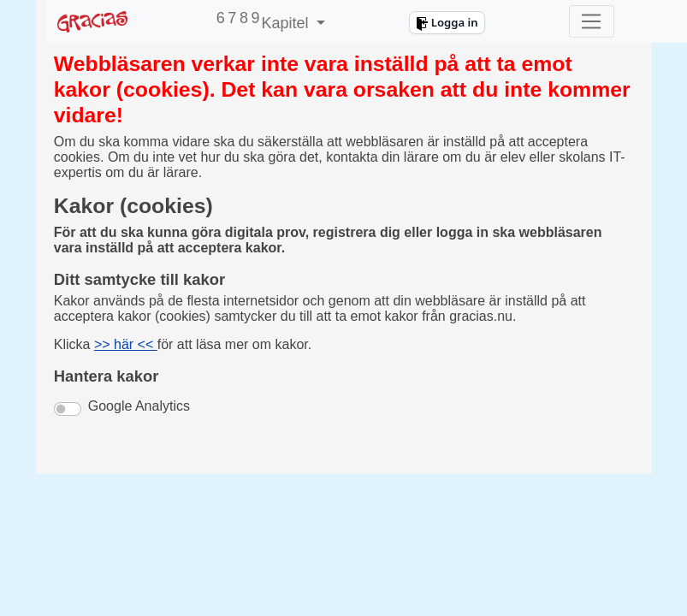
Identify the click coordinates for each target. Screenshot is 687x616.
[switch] (68, 409)
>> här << (126, 344)
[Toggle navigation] (592, 21)
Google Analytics (139, 406)
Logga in (447, 22)
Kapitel (287, 23)
